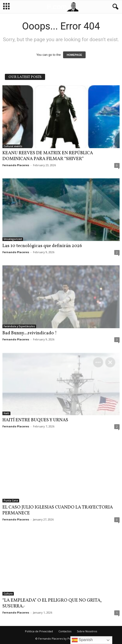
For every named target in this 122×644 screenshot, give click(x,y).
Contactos (65, 631)
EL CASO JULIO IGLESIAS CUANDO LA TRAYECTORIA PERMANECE (58, 510)
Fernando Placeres (16, 165)
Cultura (8, 594)
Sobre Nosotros (87, 631)
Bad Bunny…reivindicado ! (30, 333)
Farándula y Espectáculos (19, 326)
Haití (6, 413)
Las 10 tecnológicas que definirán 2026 (42, 246)
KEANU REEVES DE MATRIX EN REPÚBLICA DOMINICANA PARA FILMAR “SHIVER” (48, 156)
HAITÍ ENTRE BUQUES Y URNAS (35, 420)
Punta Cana (11, 500)
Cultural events (13, 146)
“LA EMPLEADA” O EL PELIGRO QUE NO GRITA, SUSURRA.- (52, 603)
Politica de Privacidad (39, 631)
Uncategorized (13, 239)
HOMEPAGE (74, 55)
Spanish (82, 640)
